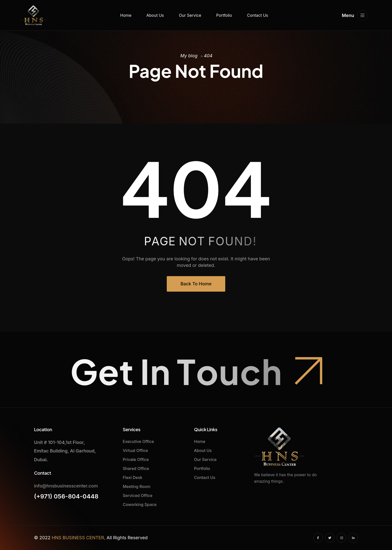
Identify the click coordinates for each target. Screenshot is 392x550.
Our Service (190, 15)
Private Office (136, 459)
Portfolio (224, 15)
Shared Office (136, 468)
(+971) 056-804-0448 (66, 496)
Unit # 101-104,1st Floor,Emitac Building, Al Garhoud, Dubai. (65, 451)
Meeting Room (136, 486)
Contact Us (257, 15)
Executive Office (138, 441)
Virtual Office (135, 450)
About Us (155, 15)
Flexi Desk (132, 477)
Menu (355, 15)
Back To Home (196, 284)
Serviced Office (138, 495)
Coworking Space (140, 504)
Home (126, 15)
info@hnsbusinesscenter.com (66, 486)
